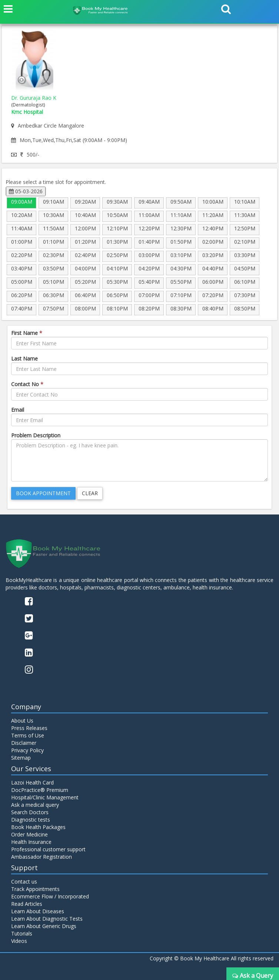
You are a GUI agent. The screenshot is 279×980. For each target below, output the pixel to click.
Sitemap (21, 758)
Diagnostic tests (31, 820)
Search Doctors (30, 812)
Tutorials (22, 933)
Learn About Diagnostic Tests (47, 919)
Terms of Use (28, 735)
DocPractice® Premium (40, 790)
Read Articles (27, 904)
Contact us (24, 882)
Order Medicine (29, 834)
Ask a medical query (35, 805)
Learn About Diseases (38, 911)
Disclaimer (24, 743)
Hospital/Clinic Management (45, 797)
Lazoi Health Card (32, 782)
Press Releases (29, 728)
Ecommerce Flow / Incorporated (50, 896)
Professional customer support (48, 849)
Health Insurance (31, 842)
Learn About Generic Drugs (44, 926)
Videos (19, 941)
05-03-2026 (26, 191)
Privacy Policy (27, 750)
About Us (22, 721)
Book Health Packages (38, 827)
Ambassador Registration (41, 857)
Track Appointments (35, 889)
